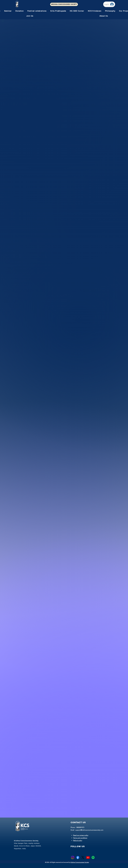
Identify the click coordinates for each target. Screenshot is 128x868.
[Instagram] (73, 857)
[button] (37, 11)
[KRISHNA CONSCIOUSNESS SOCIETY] (64, 4)
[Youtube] (88, 857)
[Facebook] (78, 857)
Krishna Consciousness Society (80, 862)
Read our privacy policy (81, 835)
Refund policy (78, 840)
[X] (83, 857)
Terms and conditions (80, 838)
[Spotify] (93, 857)
